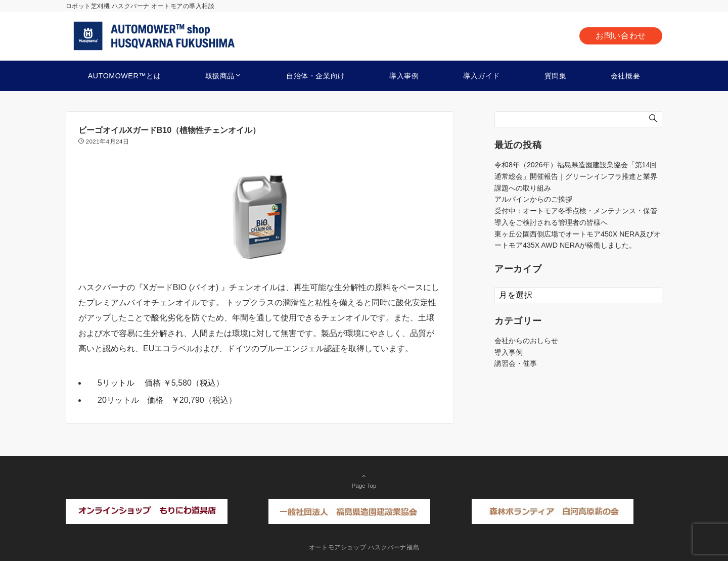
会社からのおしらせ (526, 341)
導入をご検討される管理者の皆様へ (551, 222)
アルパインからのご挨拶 (533, 199)
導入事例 (509, 352)
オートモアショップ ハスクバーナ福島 (364, 547)
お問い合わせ (621, 36)
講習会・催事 (516, 363)
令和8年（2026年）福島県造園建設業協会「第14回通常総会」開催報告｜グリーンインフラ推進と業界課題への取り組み (576, 176)
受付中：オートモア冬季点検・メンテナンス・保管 (576, 211)
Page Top (364, 481)
